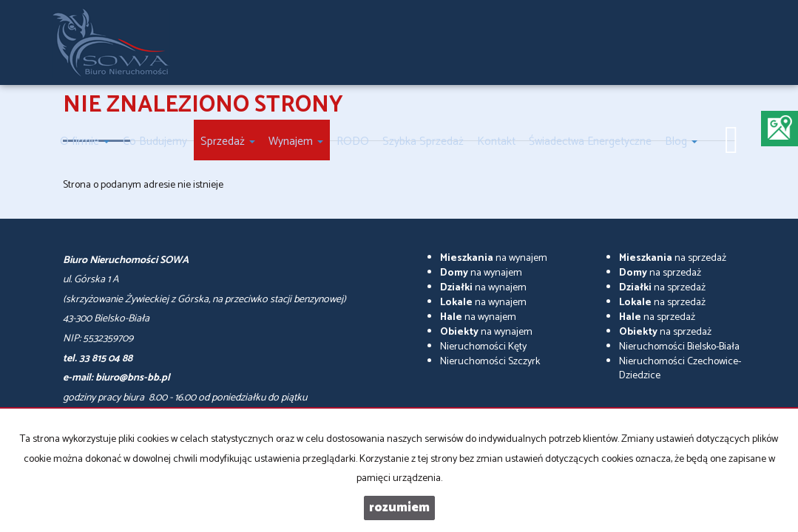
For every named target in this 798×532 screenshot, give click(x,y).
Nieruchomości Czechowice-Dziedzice (680, 369)
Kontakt (496, 141)
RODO (353, 141)
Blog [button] (681, 141)
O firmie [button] (85, 141)
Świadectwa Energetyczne (590, 141)
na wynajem (494, 258)
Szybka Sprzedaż (423, 141)
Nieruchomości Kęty (483, 347)
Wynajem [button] (296, 141)
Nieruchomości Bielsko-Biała (679, 347)
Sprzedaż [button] (228, 141)
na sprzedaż (673, 258)
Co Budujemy (155, 141)
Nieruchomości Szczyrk (490, 362)
